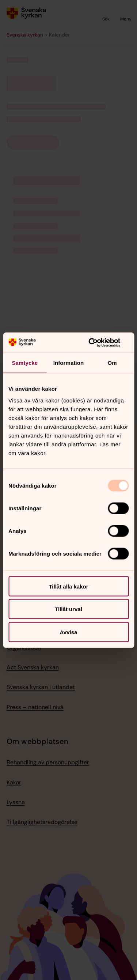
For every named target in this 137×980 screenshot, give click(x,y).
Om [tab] (112, 363)
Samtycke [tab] (25, 363)
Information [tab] (69, 363)
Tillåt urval (68, 609)
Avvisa (69, 632)
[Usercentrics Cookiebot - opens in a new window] (98, 343)
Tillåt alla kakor (68, 586)
